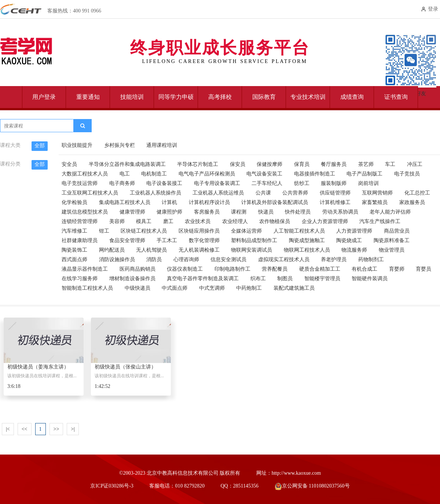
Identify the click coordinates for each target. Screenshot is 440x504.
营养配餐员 (275, 269)
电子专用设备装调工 (217, 183)
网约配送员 (112, 250)
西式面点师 (74, 260)
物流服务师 (354, 250)
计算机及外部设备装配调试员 (275, 202)
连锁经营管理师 (80, 221)
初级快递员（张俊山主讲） (125, 367)
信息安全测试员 (228, 260)
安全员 (69, 164)
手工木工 (167, 240)
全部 (40, 146)
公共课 (263, 193)
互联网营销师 (377, 193)
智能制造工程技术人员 (87, 288)
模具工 (144, 221)
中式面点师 (175, 288)
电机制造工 (154, 174)
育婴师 (397, 269)
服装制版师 (334, 183)
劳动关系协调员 (340, 212)
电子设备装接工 (164, 183)
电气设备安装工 (264, 174)
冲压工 (415, 164)
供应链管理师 (335, 193)
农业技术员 (198, 221)
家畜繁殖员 (375, 202)
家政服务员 (412, 202)
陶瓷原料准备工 (392, 240)
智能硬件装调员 (370, 279)
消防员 (154, 260)
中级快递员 (137, 288)
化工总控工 (417, 193)
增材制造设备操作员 (132, 279)
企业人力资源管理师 (325, 221)
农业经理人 (235, 221)
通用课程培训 (162, 145)
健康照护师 (169, 212)
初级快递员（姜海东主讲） (38, 367)
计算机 (169, 202)
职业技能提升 (77, 145)
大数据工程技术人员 (85, 174)
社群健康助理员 (80, 240)
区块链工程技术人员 (144, 231)
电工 (125, 174)
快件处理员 (298, 212)
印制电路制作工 (232, 269)
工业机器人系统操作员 (155, 193)
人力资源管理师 (354, 231)
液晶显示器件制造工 (85, 269)
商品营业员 (397, 231)
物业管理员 (392, 250)
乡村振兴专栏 (120, 145)
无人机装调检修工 (199, 250)
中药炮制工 (249, 288)
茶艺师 (366, 164)
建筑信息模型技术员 (85, 212)
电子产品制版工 (364, 174)
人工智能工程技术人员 (299, 231)
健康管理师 (132, 212)
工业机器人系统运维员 (218, 193)
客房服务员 (207, 212)
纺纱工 (302, 183)
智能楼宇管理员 (322, 279)
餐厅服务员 (334, 164)
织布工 (258, 279)
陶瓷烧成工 (349, 240)
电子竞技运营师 (80, 183)
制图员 (285, 279)
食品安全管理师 (127, 240)
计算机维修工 (335, 202)
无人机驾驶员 (151, 250)
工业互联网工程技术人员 (90, 193)
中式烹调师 (212, 288)
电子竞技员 (407, 174)
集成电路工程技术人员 (125, 202)
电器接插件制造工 (315, 174)
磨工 (168, 221)
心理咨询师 (186, 260)
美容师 (117, 221)
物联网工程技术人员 (307, 250)
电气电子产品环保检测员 (207, 174)
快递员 (266, 212)
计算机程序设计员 (209, 202)
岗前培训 (368, 183)
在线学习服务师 (80, 279)
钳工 (104, 231)
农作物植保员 (275, 221)
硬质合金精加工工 (320, 269)
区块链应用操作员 (199, 231)
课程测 (239, 212)
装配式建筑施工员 (294, 288)
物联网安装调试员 (252, 250)
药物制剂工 (371, 260)
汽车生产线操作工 (380, 221)
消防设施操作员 (117, 260)
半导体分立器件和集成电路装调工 (127, 164)
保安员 (238, 164)
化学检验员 (74, 202)
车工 (390, 164)
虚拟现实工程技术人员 (284, 260)
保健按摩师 (269, 164)
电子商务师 (122, 183)
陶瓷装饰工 (74, 250)
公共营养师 (295, 193)
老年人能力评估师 (390, 212)
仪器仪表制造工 (185, 269)
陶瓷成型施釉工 (307, 240)
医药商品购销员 (137, 269)
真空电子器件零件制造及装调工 (203, 279)
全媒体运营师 (246, 231)
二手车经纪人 (267, 183)
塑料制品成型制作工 (254, 240)
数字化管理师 (204, 240)
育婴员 (423, 269)
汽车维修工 (74, 231)
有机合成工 (364, 269)
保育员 (302, 164)
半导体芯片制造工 (198, 164)
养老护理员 (334, 260)
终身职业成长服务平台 (220, 49)
